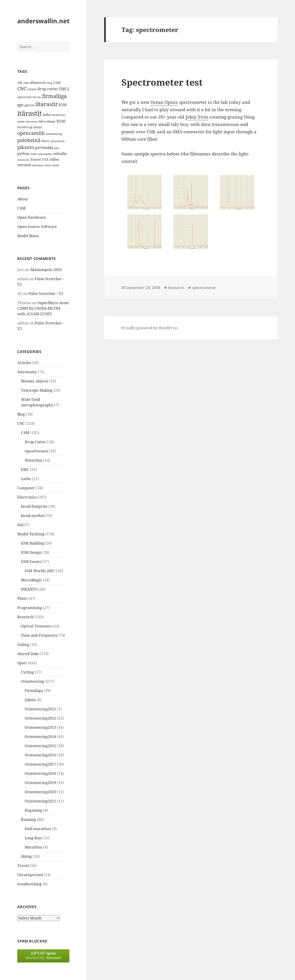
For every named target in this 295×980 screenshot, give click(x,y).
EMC (25, 470)
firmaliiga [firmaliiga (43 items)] (55, 96)
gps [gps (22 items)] (20, 105)
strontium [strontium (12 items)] (23, 160)
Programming (30, 608)
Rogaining (34, 810)
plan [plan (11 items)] (57, 148)
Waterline (34, 460)
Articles (24, 363)
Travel (23, 866)
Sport (22, 663)
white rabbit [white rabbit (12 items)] (52, 165)
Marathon (33, 847)
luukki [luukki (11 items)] (21, 122)
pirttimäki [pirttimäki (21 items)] (44, 147)
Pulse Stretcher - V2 (46, 294)
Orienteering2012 (40, 718)
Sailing (23, 645)
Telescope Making (37, 390)
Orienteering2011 (40, 709)
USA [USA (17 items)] (45, 159)
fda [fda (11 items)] (39, 97)
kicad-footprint (34, 506)
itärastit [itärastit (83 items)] (29, 113)
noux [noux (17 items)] (38, 127)
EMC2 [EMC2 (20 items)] (64, 89)
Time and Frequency (39, 635)
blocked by (43, 955)
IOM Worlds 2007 (40, 571)
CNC (21, 423)
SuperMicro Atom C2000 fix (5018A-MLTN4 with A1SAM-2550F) (43, 308)
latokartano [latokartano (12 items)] (59, 115)
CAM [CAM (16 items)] (57, 83)
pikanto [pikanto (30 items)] (26, 147)
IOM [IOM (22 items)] (63, 105)
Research (25, 617)
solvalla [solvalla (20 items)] (60, 154)
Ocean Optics (164, 102)
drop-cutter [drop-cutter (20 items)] (48, 89)
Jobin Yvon (197, 117)
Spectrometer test (162, 82)
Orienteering (32, 681)
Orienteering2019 (40, 783)
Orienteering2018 (40, 773)
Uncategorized (30, 875)
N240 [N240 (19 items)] (61, 121)
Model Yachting (31, 534)
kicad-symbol (33, 516)
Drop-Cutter (35, 442)
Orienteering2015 (40, 746)
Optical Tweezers (36, 626)
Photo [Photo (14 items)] (46, 141)
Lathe (26, 479)
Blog (21, 414)
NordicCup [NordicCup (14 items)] (25, 127)
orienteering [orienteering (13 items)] (54, 134)
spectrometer (204, 288)
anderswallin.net (43, 21)
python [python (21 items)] (24, 153)
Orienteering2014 (40, 737)
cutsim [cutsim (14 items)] (32, 89)
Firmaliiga (34, 691)
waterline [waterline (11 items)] (38, 165)
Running (28, 820)
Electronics (27, 497)
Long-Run (33, 838)
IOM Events (31, 562)
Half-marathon (38, 829)
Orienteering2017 (40, 764)
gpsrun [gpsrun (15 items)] (29, 105)
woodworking (29, 884)
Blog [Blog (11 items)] (50, 83)
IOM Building (33, 543)
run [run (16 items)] (34, 154)
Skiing (26, 856)
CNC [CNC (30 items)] (22, 89)
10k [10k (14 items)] (20, 83)
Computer (26, 488)
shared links (28, 654)
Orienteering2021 (40, 801)
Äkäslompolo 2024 (46, 270)
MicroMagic (31, 580)
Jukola (30, 700)
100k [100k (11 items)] (26, 83)
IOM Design (31, 552)
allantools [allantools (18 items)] (38, 82)
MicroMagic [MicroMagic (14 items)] (47, 121)
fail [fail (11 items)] (34, 97)
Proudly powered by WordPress (150, 328)
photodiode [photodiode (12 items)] (58, 141)
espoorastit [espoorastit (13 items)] (24, 97)
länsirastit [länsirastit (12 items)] (32, 121)
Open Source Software (37, 227)
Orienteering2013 (40, 727)
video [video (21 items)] (54, 159)
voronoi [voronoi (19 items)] (24, 165)
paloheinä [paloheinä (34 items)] (29, 140)
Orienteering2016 (40, 755)
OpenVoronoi (36, 451)
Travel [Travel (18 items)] (35, 159)
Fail (20, 525)
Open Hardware (32, 217)
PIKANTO (29, 589)
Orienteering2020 (40, 792)
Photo (22, 598)
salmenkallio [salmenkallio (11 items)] (45, 154)
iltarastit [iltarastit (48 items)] (46, 104)
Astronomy (27, 372)
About (23, 199)
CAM (21, 208)
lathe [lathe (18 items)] (47, 114)
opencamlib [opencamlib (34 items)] (31, 133)
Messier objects (35, 381)
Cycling (27, 672)
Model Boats (28, 236)
